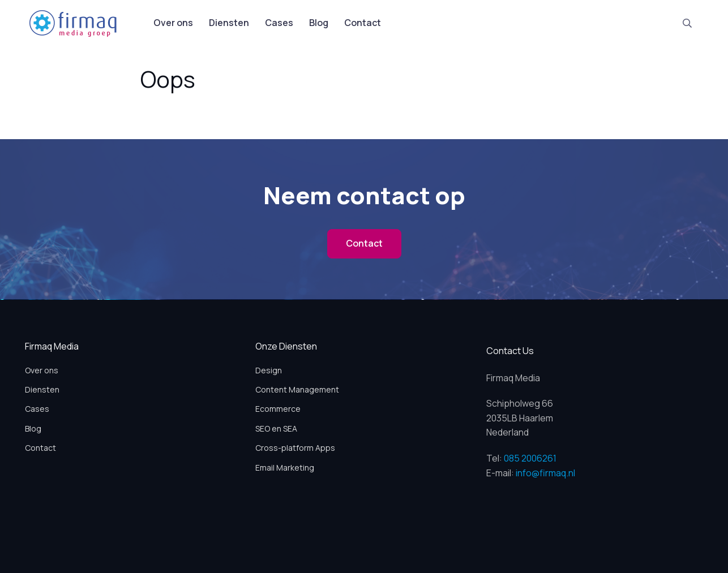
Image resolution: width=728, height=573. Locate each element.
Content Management (297, 389)
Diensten (229, 23)
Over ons (173, 23)
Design (269, 370)
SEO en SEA (276, 428)
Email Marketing (285, 468)
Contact (363, 23)
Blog (319, 23)
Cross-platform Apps (295, 448)
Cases (279, 23)
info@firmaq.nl (545, 473)
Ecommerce (278, 409)
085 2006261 (530, 458)
